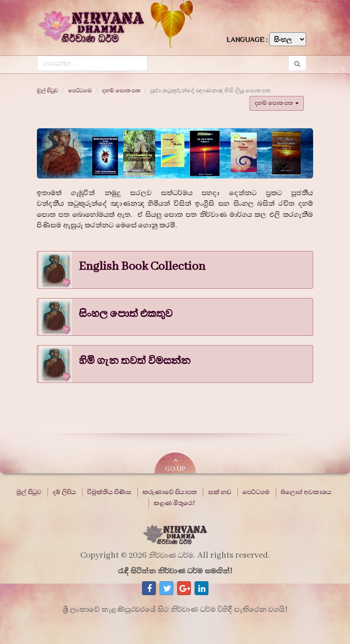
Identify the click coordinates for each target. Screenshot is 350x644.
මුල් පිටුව (47, 90)
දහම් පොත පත (121, 90)
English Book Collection (142, 267)
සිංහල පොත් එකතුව (126, 314)
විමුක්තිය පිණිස (109, 492)
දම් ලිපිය (64, 492)
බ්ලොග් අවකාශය (306, 492)
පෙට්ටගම (80, 90)
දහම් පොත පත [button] (277, 103)
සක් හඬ (220, 492)
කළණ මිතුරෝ (174, 503)
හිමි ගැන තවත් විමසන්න (135, 361)
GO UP (175, 465)
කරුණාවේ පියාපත (170, 492)
